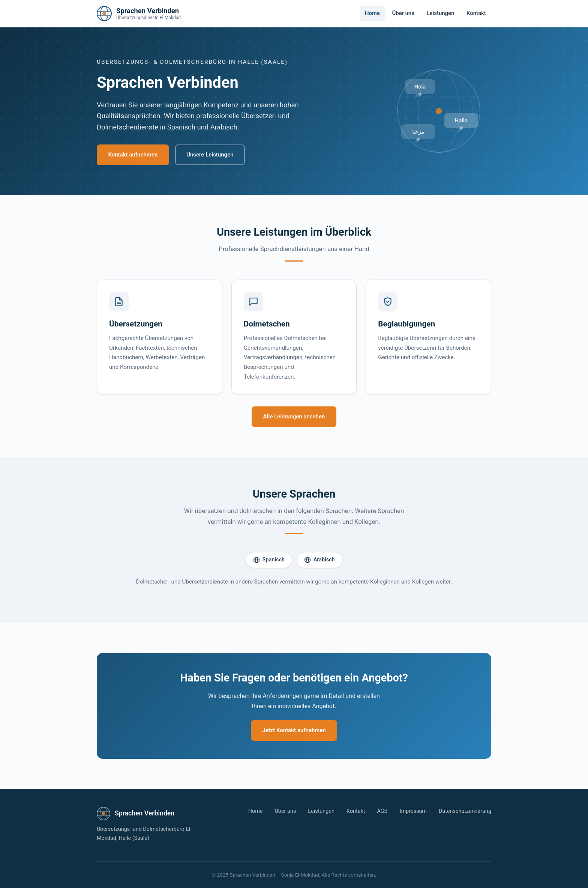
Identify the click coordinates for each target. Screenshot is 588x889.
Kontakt (476, 13)
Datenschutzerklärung (465, 812)
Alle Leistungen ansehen (294, 417)
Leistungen (441, 13)
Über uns (403, 13)
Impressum (413, 812)
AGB (382, 812)
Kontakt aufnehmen (133, 155)
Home (372, 13)
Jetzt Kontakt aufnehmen (294, 731)
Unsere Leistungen (211, 155)
